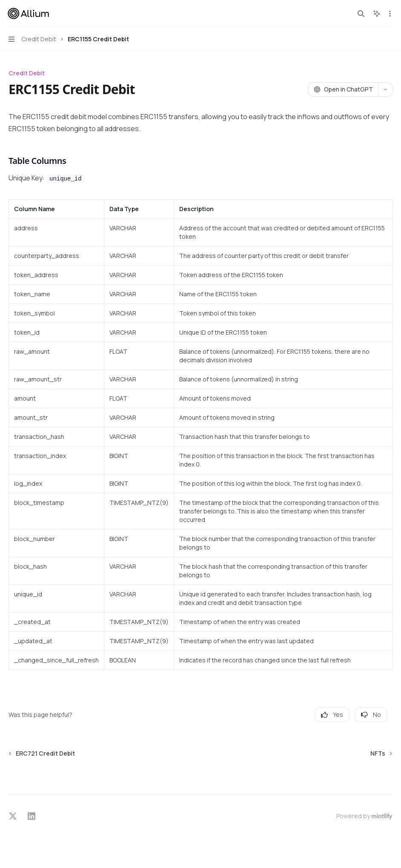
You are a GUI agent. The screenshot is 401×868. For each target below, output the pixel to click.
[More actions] (390, 14)
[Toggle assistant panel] (377, 14)
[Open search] (361, 14)
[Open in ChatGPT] (343, 89)
